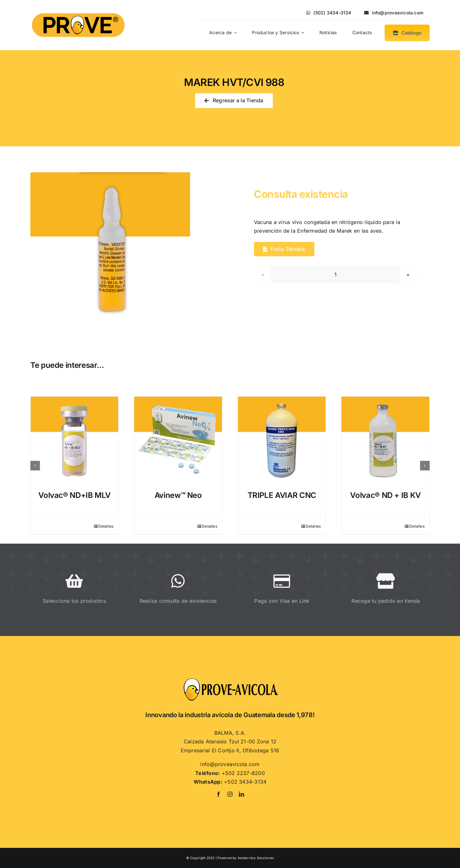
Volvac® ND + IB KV (385, 495)
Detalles (106, 526)
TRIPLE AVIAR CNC (282, 495)
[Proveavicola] (230, 680)
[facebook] (218, 794)
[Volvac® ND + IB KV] (385, 441)
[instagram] (230, 794)
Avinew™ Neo (178, 495)
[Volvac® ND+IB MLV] (75, 441)
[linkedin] (241, 794)
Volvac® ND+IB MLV (74, 495)
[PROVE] (78, 12)
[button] (35, 466)
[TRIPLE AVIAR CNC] (282, 441)
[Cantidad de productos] (335, 274)
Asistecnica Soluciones (256, 858)
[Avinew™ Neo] (178, 441)
